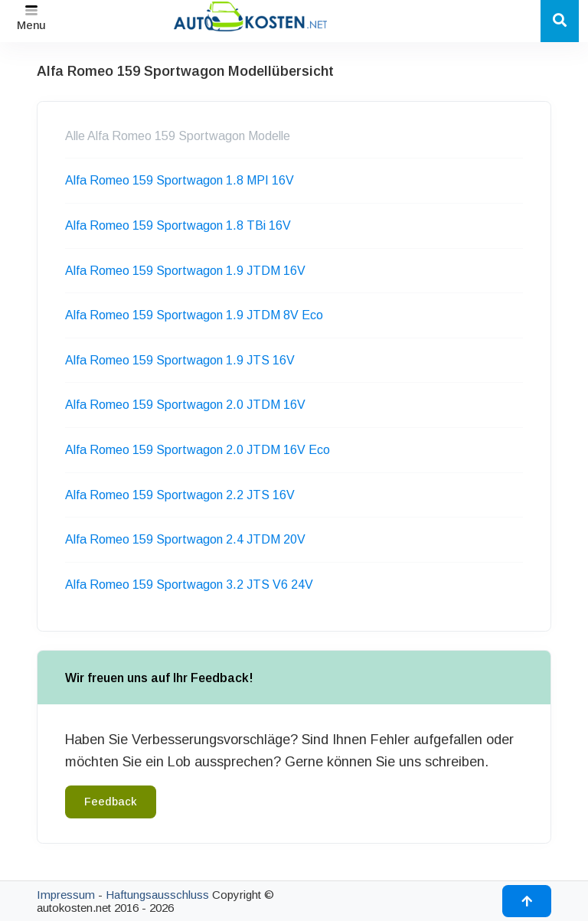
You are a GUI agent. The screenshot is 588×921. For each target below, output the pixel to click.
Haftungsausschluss (157, 895)
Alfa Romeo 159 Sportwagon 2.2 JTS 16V (180, 495)
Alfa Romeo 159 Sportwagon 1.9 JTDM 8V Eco (194, 315)
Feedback (111, 802)
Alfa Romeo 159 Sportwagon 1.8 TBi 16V (178, 225)
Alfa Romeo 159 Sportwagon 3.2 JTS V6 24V (189, 585)
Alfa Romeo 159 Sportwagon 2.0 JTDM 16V (185, 405)
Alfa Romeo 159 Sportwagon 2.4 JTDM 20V (185, 539)
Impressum (66, 895)
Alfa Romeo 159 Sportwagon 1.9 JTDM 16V (185, 271)
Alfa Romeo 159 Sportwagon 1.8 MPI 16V (180, 180)
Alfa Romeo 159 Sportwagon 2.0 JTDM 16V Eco (198, 450)
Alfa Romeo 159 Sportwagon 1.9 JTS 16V (180, 360)
